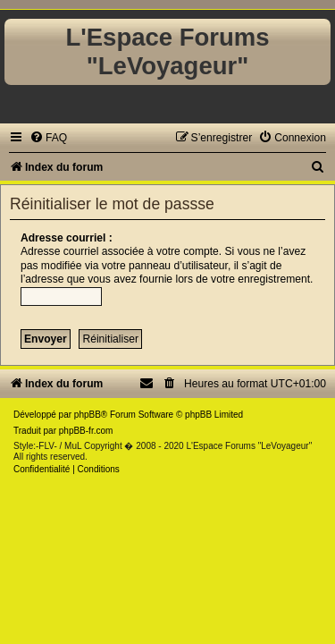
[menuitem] (48, 138)
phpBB (88, 415)
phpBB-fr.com (86, 431)
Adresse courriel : (67, 238)
